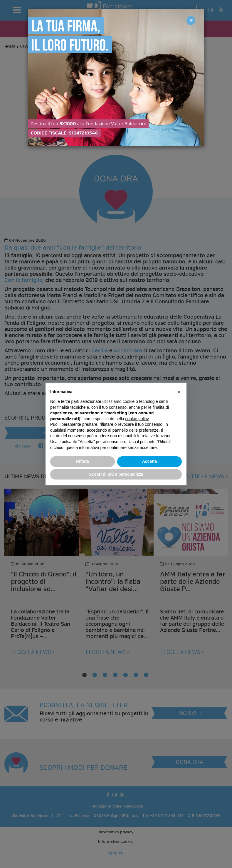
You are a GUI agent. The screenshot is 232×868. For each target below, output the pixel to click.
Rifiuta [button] (83, 461)
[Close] (191, 21)
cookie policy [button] (137, 419)
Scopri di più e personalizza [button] (116, 474)
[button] (179, 392)
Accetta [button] (150, 461)
